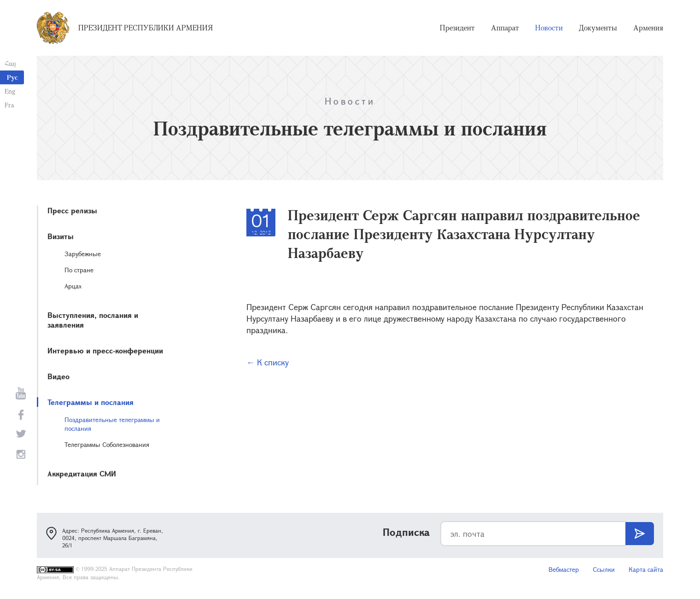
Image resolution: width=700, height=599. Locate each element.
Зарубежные (83, 254)
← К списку (268, 362)
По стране (79, 270)
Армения (648, 28)
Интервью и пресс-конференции (105, 350)
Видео (58, 376)
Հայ (10, 63)
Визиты (61, 236)
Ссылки (604, 569)
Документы (598, 28)
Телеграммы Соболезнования (107, 444)
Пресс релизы (72, 210)
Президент (457, 28)
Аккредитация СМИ (82, 473)
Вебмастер (564, 569)
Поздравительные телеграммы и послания (112, 424)
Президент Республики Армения (146, 28)
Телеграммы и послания (90, 402)
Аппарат (505, 28)
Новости (549, 28)
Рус (12, 77)
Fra (9, 105)
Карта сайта (646, 569)
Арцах (73, 286)
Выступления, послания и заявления (93, 320)
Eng (10, 91)
